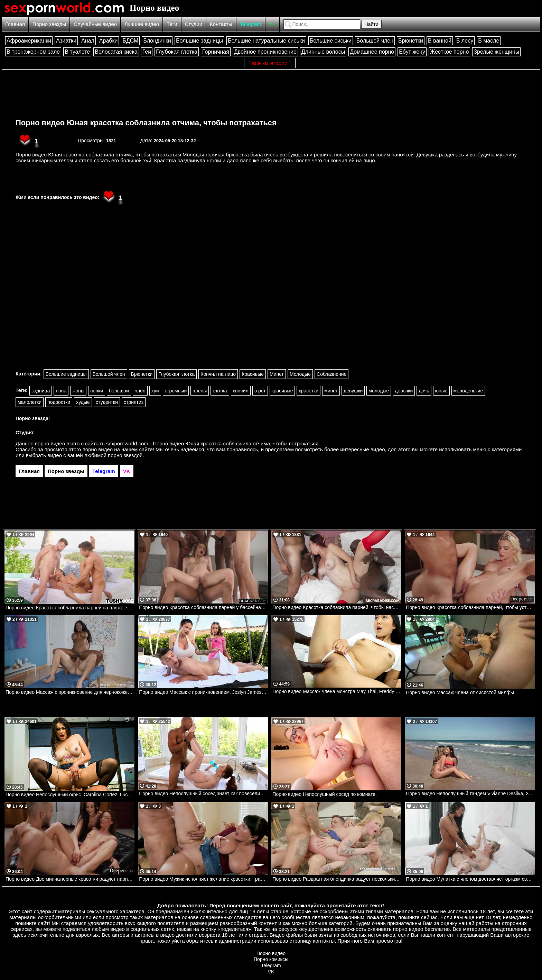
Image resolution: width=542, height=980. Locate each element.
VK (272, 24)
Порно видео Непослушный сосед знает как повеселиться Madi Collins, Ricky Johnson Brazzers (203, 793)
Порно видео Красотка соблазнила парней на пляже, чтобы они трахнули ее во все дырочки (70, 608)
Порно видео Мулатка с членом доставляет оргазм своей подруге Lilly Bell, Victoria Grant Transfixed (470, 879)
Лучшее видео (142, 24)
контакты (324, 941)
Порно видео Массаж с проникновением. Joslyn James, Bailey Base (203, 692)
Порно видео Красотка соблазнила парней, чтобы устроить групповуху (470, 607)
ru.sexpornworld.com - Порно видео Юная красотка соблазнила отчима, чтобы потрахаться (209, 443)
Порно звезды (49, 24)
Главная (15, 24)
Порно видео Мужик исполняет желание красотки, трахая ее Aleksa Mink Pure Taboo (203, 879)
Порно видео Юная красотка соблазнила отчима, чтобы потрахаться (146, 123)
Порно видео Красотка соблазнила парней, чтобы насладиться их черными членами (337, 607)
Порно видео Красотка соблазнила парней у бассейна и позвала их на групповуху (203, 607)
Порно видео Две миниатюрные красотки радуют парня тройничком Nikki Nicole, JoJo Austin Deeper (70, 879)
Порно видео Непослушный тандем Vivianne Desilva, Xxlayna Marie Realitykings (470, 793)
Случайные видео (95, 24)
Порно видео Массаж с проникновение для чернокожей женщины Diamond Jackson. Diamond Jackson (70, 692)
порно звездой (125, 455)
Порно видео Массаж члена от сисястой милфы (460, 692)
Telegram (251, 24)
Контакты (221, 24)
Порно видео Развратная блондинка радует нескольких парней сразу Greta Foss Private (337, 879)
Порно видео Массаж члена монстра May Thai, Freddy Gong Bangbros (337, 691)
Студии (194, 24)
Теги (172, 24)
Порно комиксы (271, 959)
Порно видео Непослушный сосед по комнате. (325, 794)
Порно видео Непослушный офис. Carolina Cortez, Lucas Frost (70, 795)
